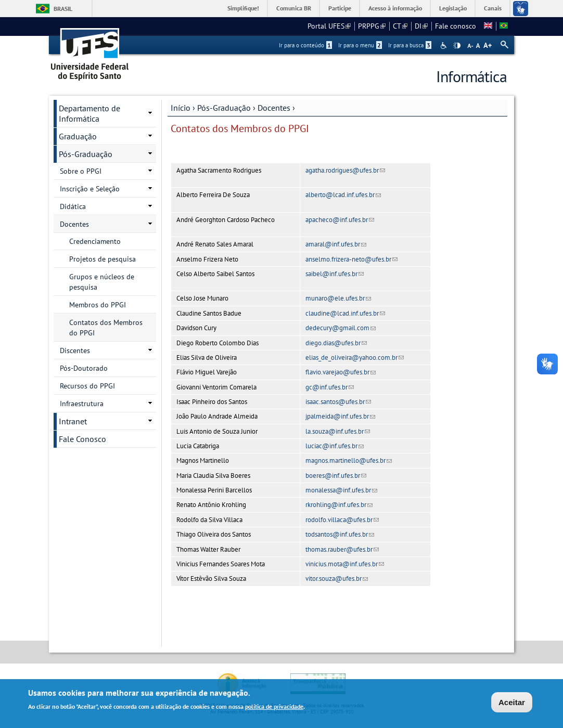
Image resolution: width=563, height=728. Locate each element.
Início (181, 108)
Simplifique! (243, 8)
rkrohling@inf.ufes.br (339, 505)
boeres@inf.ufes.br (336, 476)
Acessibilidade (445, 45)
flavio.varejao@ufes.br (341, 372)
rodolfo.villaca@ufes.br (342, 520)
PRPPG (372, 26)
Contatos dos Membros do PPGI (106, 328)
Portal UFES (329, 26)
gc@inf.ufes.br (330, 387)
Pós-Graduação (224, 108)
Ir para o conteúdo (305, 45)
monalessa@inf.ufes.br (341, 490)
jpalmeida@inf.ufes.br (340, 416)
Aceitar (512, 703)
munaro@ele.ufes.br (338, 298)
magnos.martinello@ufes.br (349, 460)
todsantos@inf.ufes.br (340, 534)
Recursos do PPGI (87, 386)
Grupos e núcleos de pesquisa (102, 282)
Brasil (63, 9)
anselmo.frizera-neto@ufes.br (351, 259)
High (457, 46)
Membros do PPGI (98, 305)
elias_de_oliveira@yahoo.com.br (355, 357)
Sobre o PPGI (81, 171)
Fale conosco (456, 26)
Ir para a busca (410, 45)
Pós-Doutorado (84, 368)
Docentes (274, 108)
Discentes (75, 350)
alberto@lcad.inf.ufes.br (343, 195)
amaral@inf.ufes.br (336, 244)
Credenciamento (95, 241)
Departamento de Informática (89, 113)
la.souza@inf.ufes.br (338, 431)
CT (400, 26)
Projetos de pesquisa (103, 259)
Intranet (73, 421)
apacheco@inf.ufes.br (340, 220)
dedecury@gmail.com (341, 328)
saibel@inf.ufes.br (335, 274)
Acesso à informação (395, 8)
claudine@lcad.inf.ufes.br (345, 313)
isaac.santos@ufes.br (338, 402)
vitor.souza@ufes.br (337, 578)
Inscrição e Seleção (90, 189)
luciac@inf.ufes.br (335, 446)
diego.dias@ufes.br (336, 343)
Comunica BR (294, 8)
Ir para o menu (360, 45)
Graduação (78, 136)
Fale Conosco (82, 439)
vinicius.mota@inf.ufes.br (345, 564)
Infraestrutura (82, 404)
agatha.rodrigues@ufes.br (345, 170)
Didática (73, 206)
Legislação (453, 8)
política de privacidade (274, 707)
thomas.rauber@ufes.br (342, 549)
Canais (493, 8)
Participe (340, 8)
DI (421, 26)
